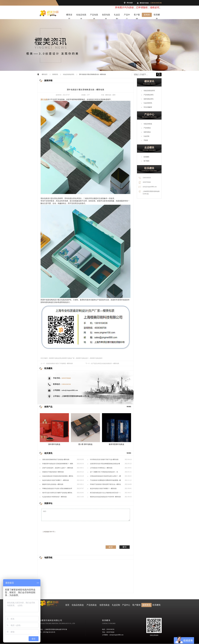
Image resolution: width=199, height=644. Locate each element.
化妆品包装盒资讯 (69, 74)
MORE (129, 407)
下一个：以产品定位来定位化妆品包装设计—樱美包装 (102, 363)
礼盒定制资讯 (148, 103)
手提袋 (146, 140)
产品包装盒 (94, 15)
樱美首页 (69, 15)
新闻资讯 (147, 15)
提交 (111, 547)
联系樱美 (157, 15)
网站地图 (130, 3)
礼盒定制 (117, 15)
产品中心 (127, 15)
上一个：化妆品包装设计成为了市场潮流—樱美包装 (57, 363)
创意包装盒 (106, 15)
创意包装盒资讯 (149, 99)
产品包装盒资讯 (149, 95)
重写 (125, 547)
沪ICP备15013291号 (49, 632)
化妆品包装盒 (81, 15)
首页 (67, 605)
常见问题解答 (148, 107)
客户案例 (137, 15)
